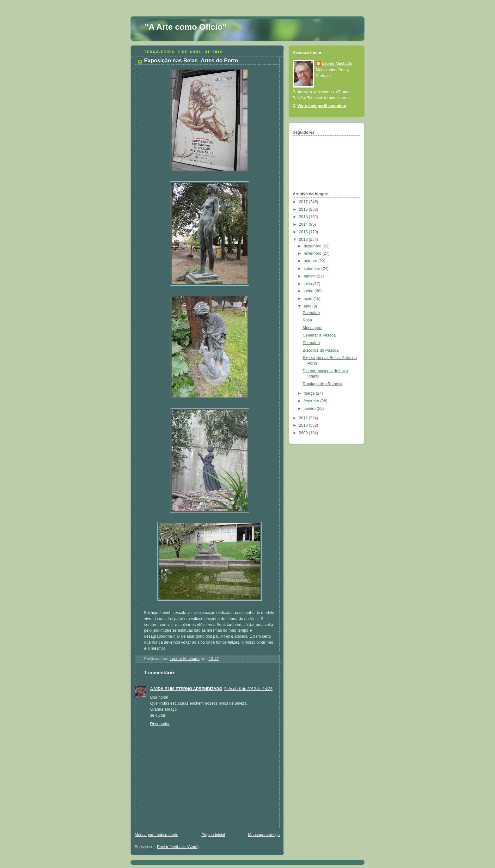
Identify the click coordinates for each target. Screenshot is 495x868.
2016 (304, 209)
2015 (304, 217)
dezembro (313, 246)
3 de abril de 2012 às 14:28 (248, 689)
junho (309, 291)
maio (309, 299)
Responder (160, 724)
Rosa (307, 320)
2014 (304, 224)
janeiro (310, 409)
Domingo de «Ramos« (323, 384)
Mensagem (313, 328)
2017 (304, 202)
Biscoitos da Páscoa (321, 350)
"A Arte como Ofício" (186, 27)
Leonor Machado (337, 64)
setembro (313, 269)
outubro (311, 261)
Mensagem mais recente (156, 835)
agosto (310, 276)
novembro (313, 253)
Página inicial (213, 835)
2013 (304, 232)
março (310, 393)
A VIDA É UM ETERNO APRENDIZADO (186, 689)
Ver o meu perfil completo (322, 106)
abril (308, 306)
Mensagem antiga (264, 835)
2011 (304, 418)
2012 (304, 240)
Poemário (311, 313)
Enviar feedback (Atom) (178, 847)
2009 (304, 433)
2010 (304, 425)
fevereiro (312, 401)
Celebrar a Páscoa (319, 335)
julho (309, 284)
